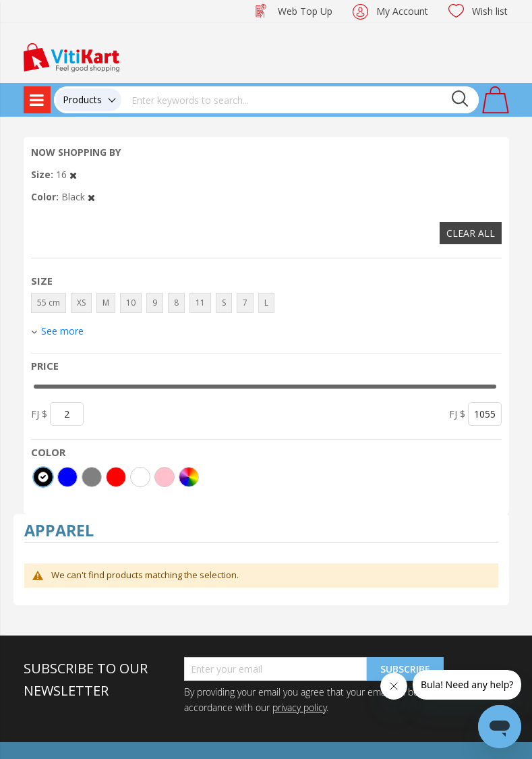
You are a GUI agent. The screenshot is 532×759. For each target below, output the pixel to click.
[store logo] (71, 56)
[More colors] (189, 477)
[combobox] (300, 100)
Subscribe (405, 669)
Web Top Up (305, 11)
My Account (402, 11)
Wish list (490, 11)
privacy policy (299, 707)
